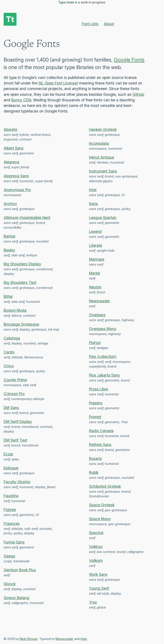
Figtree (10, 510)
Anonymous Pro (17, 190)
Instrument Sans (103, 171)
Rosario (95, 459)
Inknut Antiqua (102, 157)
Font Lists (90, 24)
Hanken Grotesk (103, 129)
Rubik (94, 472)
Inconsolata (99, 143)
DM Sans (11, 408)
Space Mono (100, 519)
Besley (9, 250)
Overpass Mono (103, 329)
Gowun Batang (16, 598)
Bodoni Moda (15, 310)
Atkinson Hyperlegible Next (27, 218)
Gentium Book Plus (20, 570)
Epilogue (11, 468)
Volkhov (96, 547)
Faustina (11, 496)
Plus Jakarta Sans (104, 375)
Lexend (95, 231)
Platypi (95, 343)
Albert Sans (14, 148)
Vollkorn (96, 561)
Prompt (95, 417)
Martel (94, 273)
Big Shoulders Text (20, 283)
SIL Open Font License (58, 83)
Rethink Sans (100, 445)
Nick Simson (29, 639)
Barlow (10, 236)
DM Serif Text (15, 440)
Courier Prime (15, 380)
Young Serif (99, 588)
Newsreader (100, 301)
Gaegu (9, 556)
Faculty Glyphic (17, 482)
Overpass (97, 315)
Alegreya (11, 162)
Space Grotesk (102, 505)
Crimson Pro (14, 394)
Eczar (8, 454)
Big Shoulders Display (22, 264)
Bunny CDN (21, 100)
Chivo (9, 366)
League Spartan (103, 218)
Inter (93, 190)
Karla (93, 204)
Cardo (9, 352)
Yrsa (93, 602)
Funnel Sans (14, 542)
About (109, 24)
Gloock (10, 584)
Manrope (97, 259)
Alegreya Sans (16, 176)
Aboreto (10, 129)
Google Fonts (129, 60)
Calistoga (12, 338)
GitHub (138, 94)
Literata (96, 245)
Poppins (96, 403)
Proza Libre (99, 389)
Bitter (8, 296)
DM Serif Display (18, 422)
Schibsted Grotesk (105, 486)
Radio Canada (101, 431)
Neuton (95, 287)
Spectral (96, 533)
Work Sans (98, 574)
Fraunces (12, 524)
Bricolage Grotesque (21, 324)
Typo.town (66, 2)
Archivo (10, 204)
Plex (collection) (103, 357)
